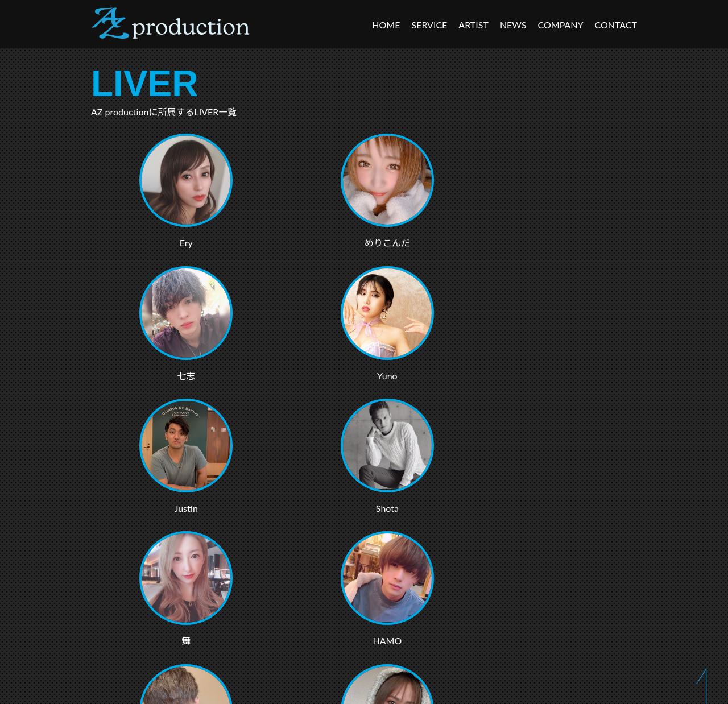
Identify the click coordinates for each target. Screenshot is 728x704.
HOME (386, 25)
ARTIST (473, 25)
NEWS (513, 25)
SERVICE (429, 25)
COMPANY (561, 25)
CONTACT (616, 25)
